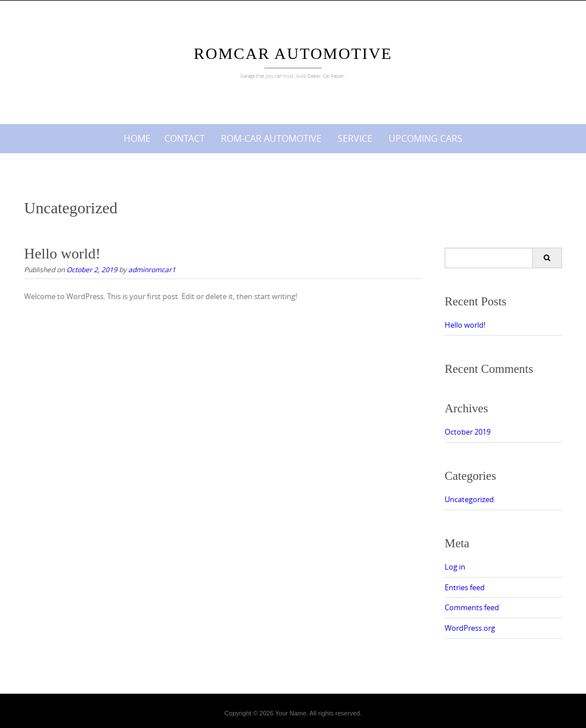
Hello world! (62, 254)
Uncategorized (469, 499)
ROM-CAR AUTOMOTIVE (271, 138)
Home (137, 138)
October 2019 (468, 432)
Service (355, 138)
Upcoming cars (425, 138)
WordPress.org (470, 628)
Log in (455, 567)
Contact (185, 138)
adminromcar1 (152, 269)
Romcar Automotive (293, 53)
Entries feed (465, 587)
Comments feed (472, 607)
